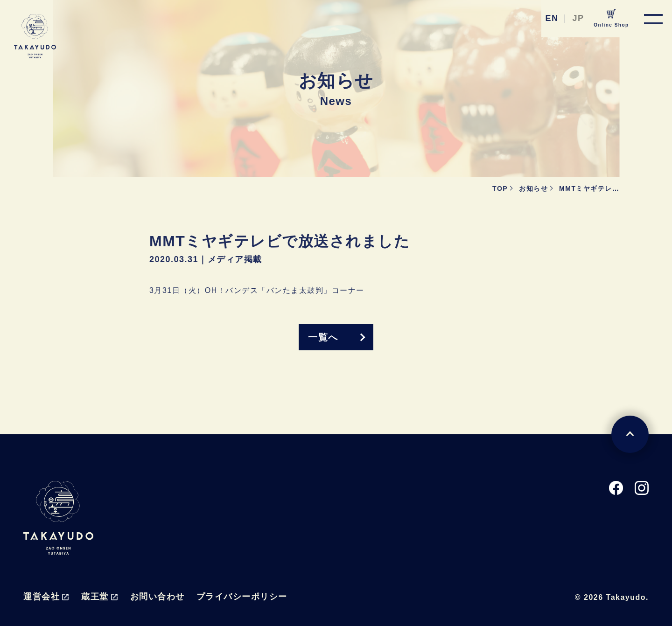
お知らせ (533, 188)
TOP (500, 188)
